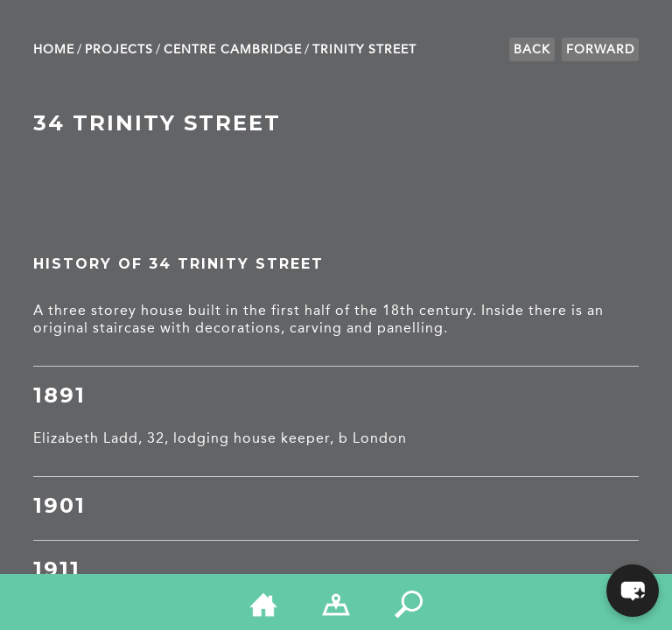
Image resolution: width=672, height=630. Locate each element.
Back (532, 49)
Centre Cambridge (233, 49)
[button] (633, 591)
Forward (600, 49)
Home (54, 49)
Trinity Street (364, 49)
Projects (119, 49)
